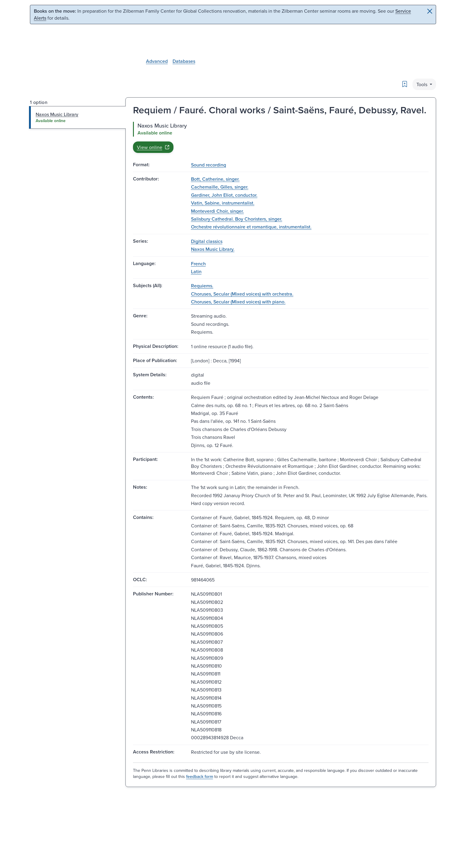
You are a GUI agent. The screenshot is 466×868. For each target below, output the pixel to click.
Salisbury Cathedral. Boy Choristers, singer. (237, 219)
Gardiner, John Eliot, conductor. (224, 195)
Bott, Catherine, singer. (215, 179)
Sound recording (209, 165)
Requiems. (202, 286)
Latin (196, 271)
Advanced (157, 61)
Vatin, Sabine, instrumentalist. (223, 203)
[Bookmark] (405, 84)
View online (153, 147)
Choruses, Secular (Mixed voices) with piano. (238, 302)
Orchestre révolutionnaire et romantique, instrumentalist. (251, 227)
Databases (184, 61)
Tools (422, 84)
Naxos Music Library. (213, 249)
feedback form (200, 776)
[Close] (430, 11)
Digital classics (207, 241)
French (198, 264)
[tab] (78, 117)
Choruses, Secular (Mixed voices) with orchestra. (242, 294)
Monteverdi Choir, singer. (217, 211)
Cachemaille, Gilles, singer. (220, 187)
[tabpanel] (281, 137)
